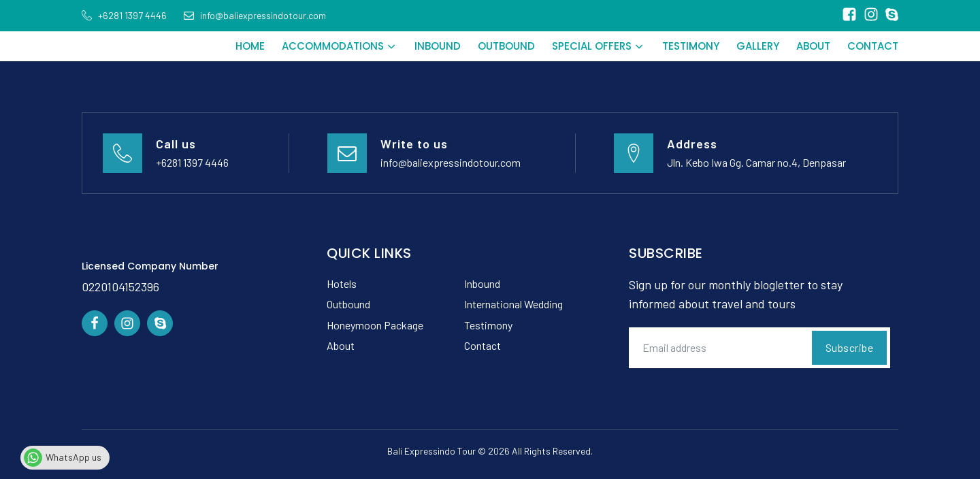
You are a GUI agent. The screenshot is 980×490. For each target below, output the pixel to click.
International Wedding (513, 304)
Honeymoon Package (375, 325)
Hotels (342, 283)
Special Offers (599, 46)
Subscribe (850, 347)
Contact (873, 46)
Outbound (506, 46)
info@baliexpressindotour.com (451, 162)
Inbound (438, 46)
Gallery (758, 46)
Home (250, 46)
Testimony (691, 46)
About (813, 46)
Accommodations (340, 46)
